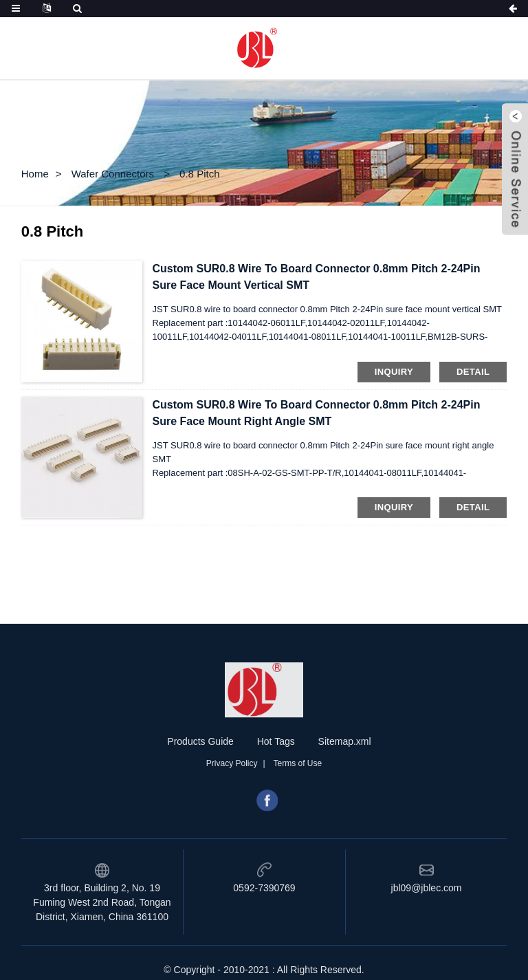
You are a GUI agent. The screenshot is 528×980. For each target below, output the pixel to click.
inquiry (394, 372)
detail (473, 372)
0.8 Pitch (199, 174)
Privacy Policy (232, 801)
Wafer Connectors (113, 174)
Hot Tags (276, 779)
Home (35, 174)
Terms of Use (298, 801)
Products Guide (200, 779)
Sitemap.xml (345, 779)
